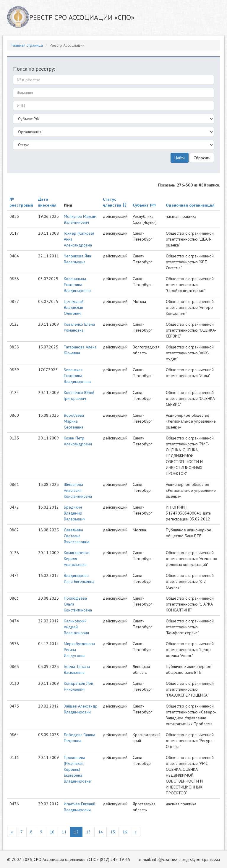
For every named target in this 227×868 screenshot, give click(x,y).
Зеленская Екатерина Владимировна (77, 376)
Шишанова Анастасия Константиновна (78, 490)
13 (88, 832)
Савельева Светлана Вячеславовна (77, 536)
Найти (180, 158)
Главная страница (27, 45)
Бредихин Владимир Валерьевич (75, 513)
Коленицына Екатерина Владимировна (77, 285)
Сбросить (202, 158)
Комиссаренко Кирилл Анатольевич (77, 559)
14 (100, 832)
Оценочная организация (190, 205)
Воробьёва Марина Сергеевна (74, 421)
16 (125, 832)
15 (113, 832)
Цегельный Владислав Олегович (74, 307)
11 (64, 832)
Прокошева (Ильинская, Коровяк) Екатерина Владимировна (77, 769)
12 (76, 832)
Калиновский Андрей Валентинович (76, 627)
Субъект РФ (144, 205)
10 (52, 832)
